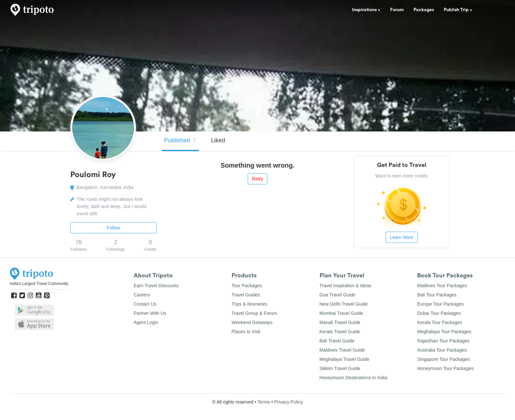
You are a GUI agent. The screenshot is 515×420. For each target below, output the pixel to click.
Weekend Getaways (252, 322)
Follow (113, 228)
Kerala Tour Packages (440, 322)
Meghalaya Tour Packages (444, 332)
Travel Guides (246, 295)
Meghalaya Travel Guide (345, 359)
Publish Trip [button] (458, 10)
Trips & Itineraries (249, 304)
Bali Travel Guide (337, 341)
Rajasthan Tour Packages (443, 341)
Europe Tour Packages (440, 304)
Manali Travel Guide (340, 322)
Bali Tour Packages (437, 295)
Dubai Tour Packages (439, 313)
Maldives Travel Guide (342, 350)
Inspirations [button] (366, 10)
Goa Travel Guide (338, 295)
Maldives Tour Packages (442, 286)
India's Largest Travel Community (39, 284)
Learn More (402, 237)
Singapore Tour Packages (443, 359)
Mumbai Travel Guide (341, 313)
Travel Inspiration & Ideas (346, 286)
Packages (424, 10)
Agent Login (146, 322)
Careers (142, 295)
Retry (257, 179)
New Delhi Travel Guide (344, 304)
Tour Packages (247, 286)
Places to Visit (246, 332)
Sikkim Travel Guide (340, 368)
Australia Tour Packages (442, 350)
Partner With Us (150, 313)
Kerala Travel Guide (340, 332)
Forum (397, 10)
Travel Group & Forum (254, 313)
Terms (264, 402)
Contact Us (145, 304)
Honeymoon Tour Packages (445, 368)
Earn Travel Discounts (156, 286)
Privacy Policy (289, 402)
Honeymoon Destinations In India (353, 378)
